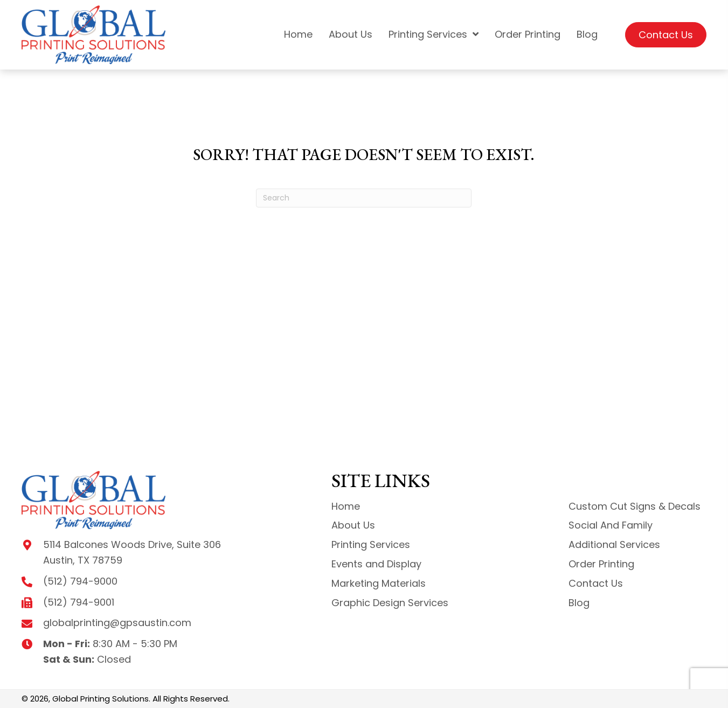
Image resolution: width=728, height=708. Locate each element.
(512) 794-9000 (80, 581)
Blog (579, 603)
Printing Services (371, 544)
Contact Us (596, 583)
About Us (353, 525)
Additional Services (614, 544)
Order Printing (601, 564)
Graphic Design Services (390, 603)
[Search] (364, 198)
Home (346, 506)
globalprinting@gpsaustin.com (117, 623)
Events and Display (376, 564)
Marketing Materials (379, 583)
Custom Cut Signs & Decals (635, 506)
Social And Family (611, 525)
